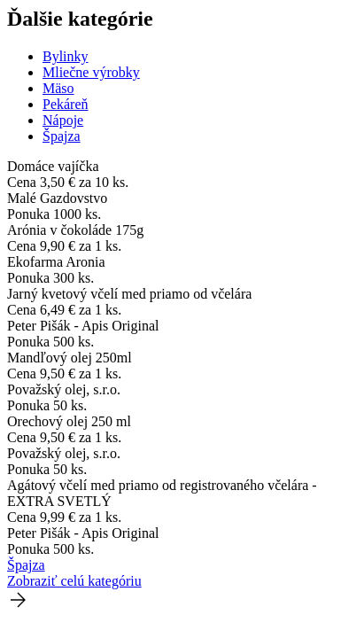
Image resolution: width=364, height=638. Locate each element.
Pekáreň (66, 104)
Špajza (62, 136)
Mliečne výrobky (91, 72)
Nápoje (63, 120)
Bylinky (66, 56)
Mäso (58, 88)
